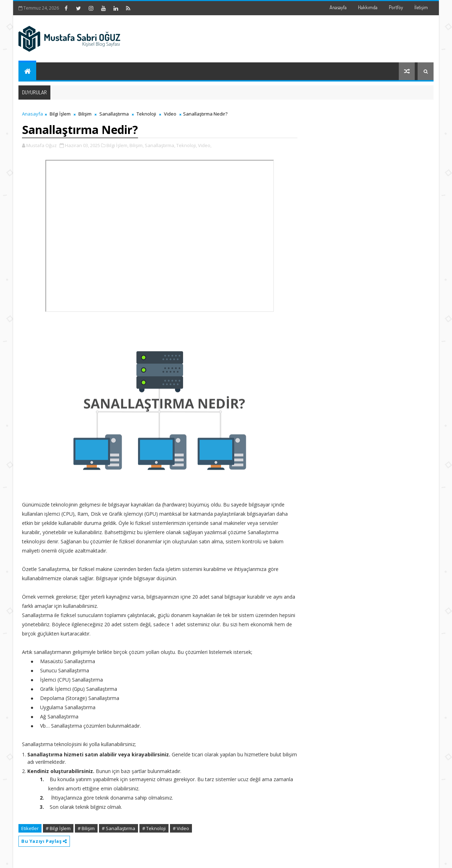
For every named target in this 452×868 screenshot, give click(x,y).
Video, (205, 145)
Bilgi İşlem (60, 114)
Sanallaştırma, (160, 145)
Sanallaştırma (114, 114)
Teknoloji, (187, 145)
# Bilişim (86, 828)
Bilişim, (137, 145)
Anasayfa (338, 7)
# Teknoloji (154, 828)
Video (170, 114)
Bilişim (85, 114)
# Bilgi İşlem (58, 828)
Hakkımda (368, 7)
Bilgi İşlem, (117, 145)
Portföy (396, 7)
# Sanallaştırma (118, 828)
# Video (181, 828)
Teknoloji (146, 114)
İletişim (421, 7)
